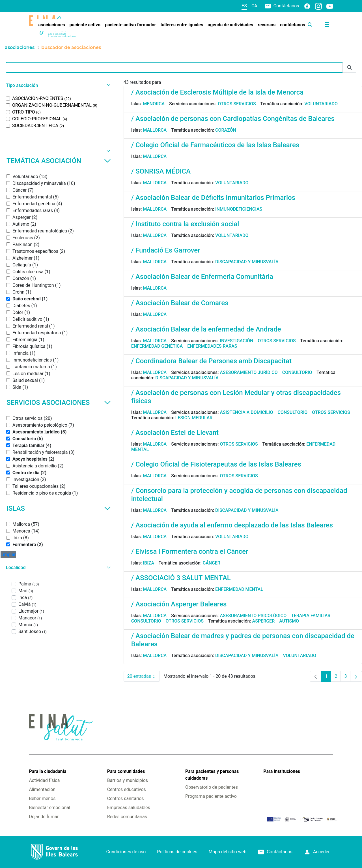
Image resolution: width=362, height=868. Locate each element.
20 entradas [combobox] (144, 676)
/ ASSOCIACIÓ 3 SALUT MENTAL (181, 578)
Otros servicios (237, 104)
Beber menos (42, 798)
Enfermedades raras (212, 346)
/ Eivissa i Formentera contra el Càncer (190, 551)
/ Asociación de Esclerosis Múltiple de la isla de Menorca (217, 92)
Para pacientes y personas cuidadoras (212, 775)
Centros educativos (127, 789)
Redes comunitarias (127, 817)
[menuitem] (51, 25)
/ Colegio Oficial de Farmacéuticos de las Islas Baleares (215, 145)
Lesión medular (194, 418)
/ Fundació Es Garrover (166, 250)
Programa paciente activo (211, 796)
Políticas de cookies (177, 852)
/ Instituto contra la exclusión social (185, 224)
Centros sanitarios (126, 798)
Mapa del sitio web (228, 852)
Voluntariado (321, 104)
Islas (59, 508)
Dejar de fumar (44, 817)
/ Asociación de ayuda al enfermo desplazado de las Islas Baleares (232, 525)
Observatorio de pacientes (212, 787)
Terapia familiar (311, 616)
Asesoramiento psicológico (253, 616)
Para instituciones (282, 771)
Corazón (226, 130)
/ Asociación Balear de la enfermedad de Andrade (206, 329)
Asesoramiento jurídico (249, 372)
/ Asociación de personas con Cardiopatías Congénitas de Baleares (233, 119)
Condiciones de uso (126, 852)
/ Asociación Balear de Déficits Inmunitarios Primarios (213, 198)
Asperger (264, 621)
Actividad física (44, 780)
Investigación (236, 341)
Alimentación (42, 789)
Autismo (289, 621)
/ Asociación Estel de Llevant (175, 433)
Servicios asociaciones (59, 403)
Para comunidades (126, 771)
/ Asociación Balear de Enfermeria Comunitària (202, 277)
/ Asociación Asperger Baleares (179, 604)
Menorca (154, 104)
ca (254, 6)
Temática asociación (59, 161)
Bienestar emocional (49, 808)
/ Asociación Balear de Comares (180, 303)
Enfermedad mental (239, 589)
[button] (58, 85)
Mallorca (155, 130)
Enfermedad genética (157, 346)
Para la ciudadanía (48, 771)
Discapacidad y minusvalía (247, 262)
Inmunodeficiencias (239, 209)
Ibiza (149, 563)
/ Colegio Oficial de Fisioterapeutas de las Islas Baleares (216, 464)
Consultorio (297, 372)
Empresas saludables (129, 808)
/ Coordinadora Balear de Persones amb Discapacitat (211, 361)
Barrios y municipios (128, 780)
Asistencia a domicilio (246, 412)
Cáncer (212, 563)
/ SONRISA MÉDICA (161, 171)
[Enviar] (350, 68)
